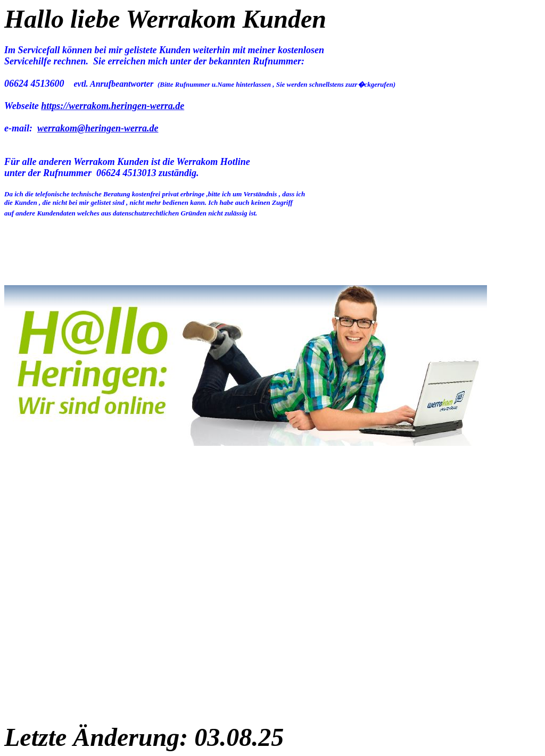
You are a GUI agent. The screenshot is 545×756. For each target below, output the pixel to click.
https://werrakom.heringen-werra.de (113, 106)
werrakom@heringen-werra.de (98, 128)
